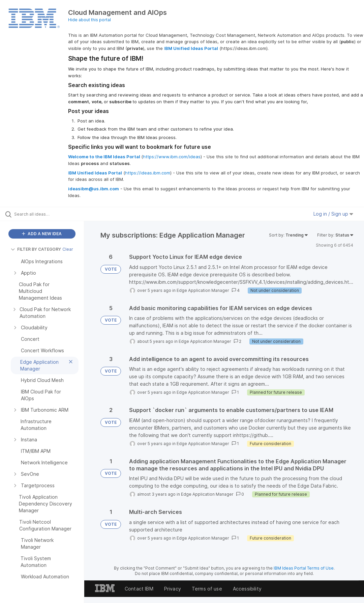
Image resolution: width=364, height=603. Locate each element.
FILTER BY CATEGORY (36, 249)
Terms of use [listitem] (207, 589)
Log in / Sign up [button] (333, 214)
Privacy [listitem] (173, 589)
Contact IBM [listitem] (139, 589)
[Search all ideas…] (45, 214)
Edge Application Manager (203, 290)
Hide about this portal (89, 20)
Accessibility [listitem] (247, 589)
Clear (68, 249)
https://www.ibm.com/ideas (172, 157)
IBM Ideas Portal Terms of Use (304, 568)
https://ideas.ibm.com (148, 173)
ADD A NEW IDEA (42, 234)
